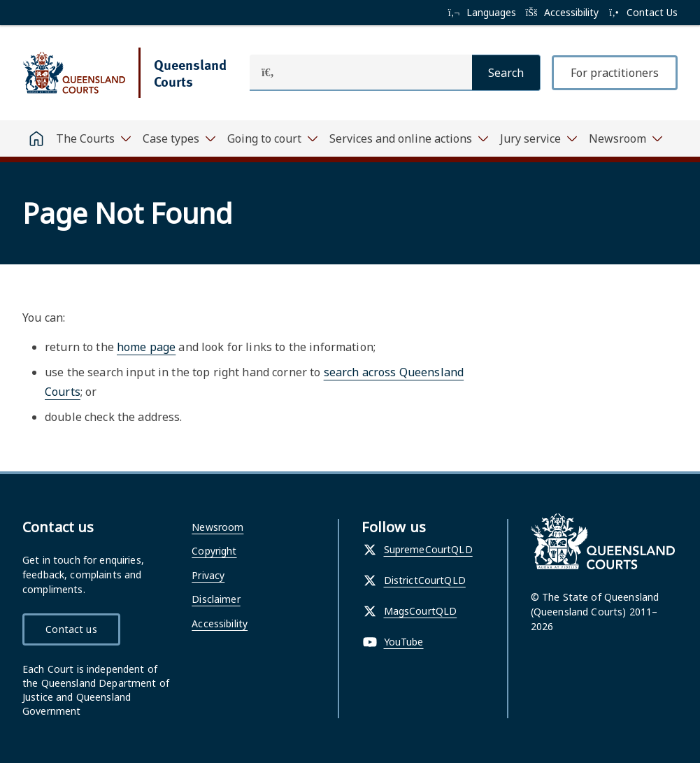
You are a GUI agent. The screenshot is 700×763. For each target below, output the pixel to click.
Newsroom (217, 527)
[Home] (36, 138)
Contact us (71, 629)
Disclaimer (216, 599)
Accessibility (220, 623)
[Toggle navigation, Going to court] (273, 138)
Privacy (208, 575)
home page (146, 347)
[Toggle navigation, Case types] (179, 138)
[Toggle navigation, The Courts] (94, 138)
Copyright (214, 551)
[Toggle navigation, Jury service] (539, 138)
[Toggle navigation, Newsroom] (626, 138)
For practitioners (615, 73)
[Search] (506, 73)
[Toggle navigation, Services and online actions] (409, 138)
